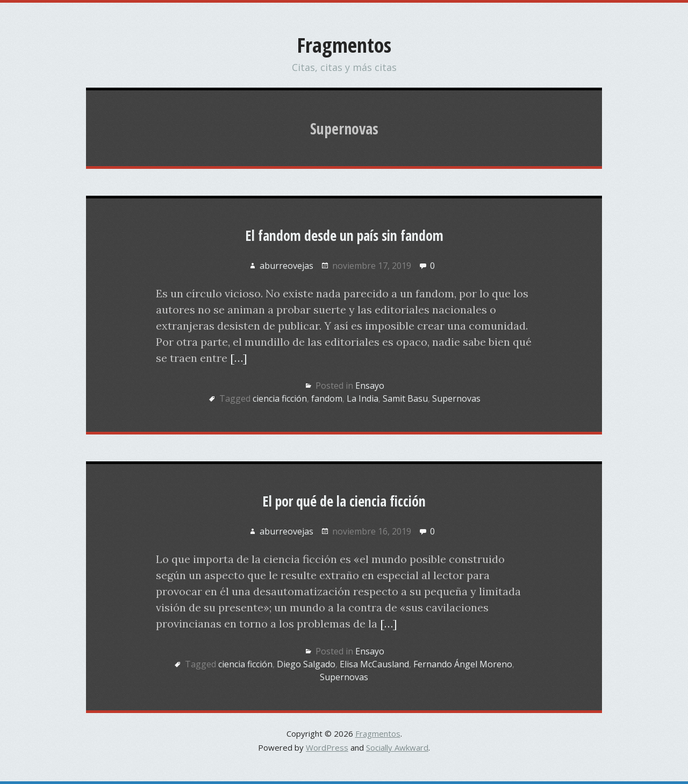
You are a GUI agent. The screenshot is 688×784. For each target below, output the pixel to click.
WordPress (327, 747)
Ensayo (370, 386)
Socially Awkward (397, 747)
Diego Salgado (306, 664)
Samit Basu (405, 398)
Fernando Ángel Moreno (463, 664)
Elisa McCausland (374, 664)
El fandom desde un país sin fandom (344, 236)
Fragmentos (344, 45)
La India (363, 398)
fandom (327, 398)
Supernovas (456, 398)
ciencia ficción (280, 398)
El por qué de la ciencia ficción (344, 501)
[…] (239, 358)
